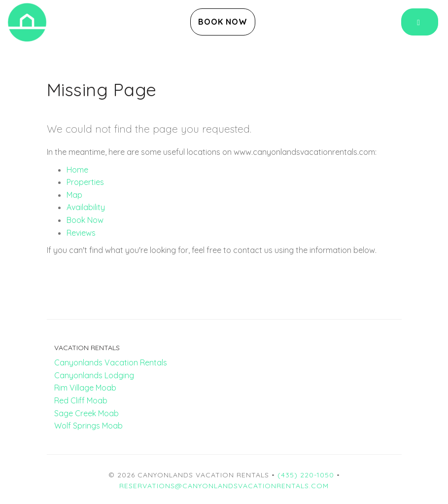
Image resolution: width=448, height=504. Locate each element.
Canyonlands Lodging (94, 375)
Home (77, 170)
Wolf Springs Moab (88, 426)
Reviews (81, 233)
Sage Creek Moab (86, 413)
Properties (85, 182)
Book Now (223, 22)
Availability (86, 207)
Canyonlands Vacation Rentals (111, 362)
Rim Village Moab (85, 388)
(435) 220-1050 (306, 475)
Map (74, 195)
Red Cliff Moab (81, 400)
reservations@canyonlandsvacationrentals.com (224, 486)
